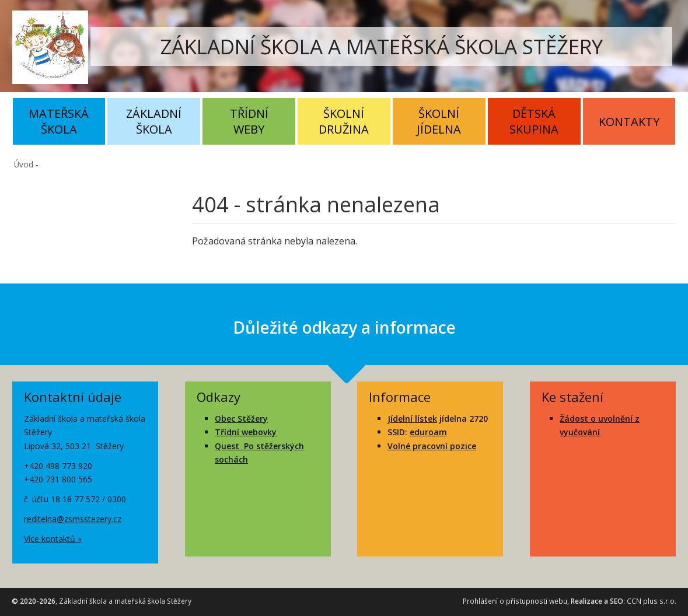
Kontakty (629, 122)
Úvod (24, 164)
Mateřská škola (59, 121)
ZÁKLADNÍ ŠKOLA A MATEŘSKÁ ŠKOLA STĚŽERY (382, 46)
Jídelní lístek (412, 419)
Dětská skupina (534, 121)
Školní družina (344, 121)
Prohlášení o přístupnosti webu (515, 601)
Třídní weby (249, 121)
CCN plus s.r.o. (652, 601)
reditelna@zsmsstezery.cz (73, 519)
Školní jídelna (439, 121)
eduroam (428, 432)
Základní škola (154, 121)
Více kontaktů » (53, 539)
